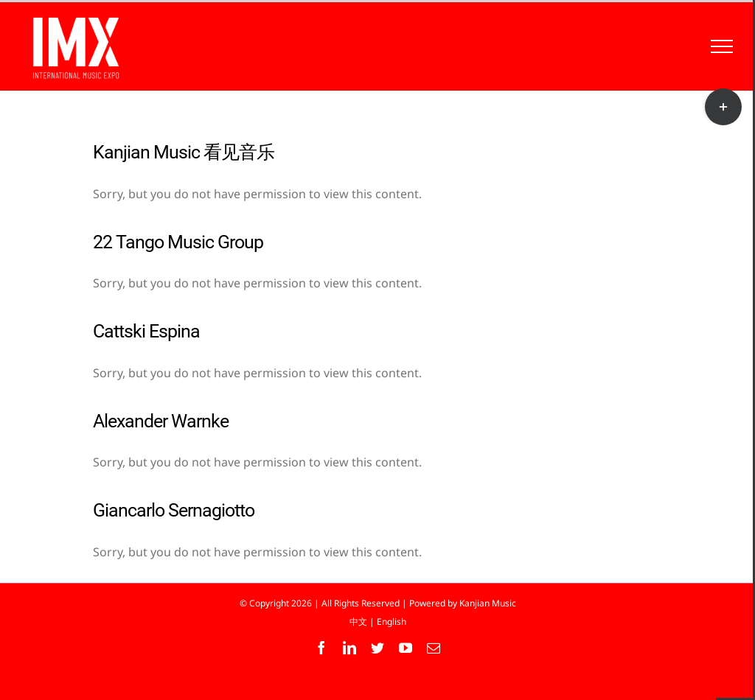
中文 (358, 622)
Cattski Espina (146, 331)
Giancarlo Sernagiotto (174, 510)
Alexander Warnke (161, 421)
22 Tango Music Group (178, 242)
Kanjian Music (488, 603)
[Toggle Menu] (722, 46)
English (392, 622)
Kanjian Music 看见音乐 (184, 152)
